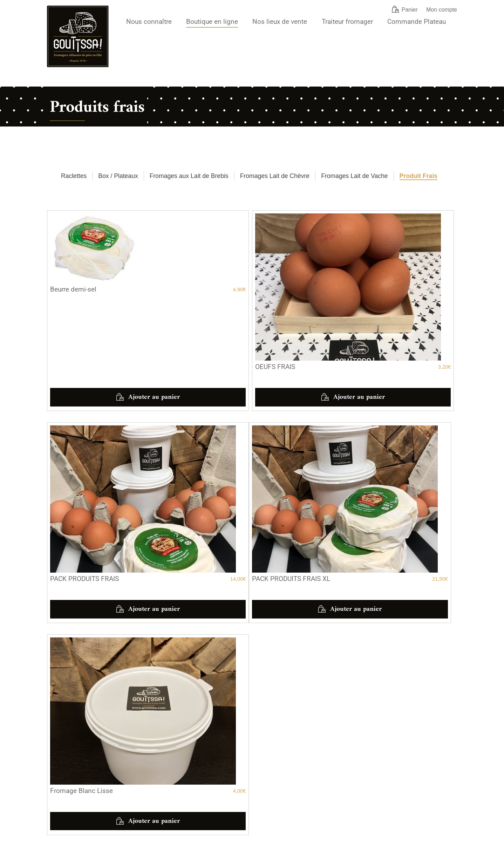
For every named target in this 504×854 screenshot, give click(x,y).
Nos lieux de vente (280, 22)
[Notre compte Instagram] (359, 785)
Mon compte (442, 10)
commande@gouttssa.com (289, 782)
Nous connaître (149, 22)
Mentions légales (82, 848)
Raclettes (74, 176)
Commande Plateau (417, 22)
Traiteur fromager (347, 22)
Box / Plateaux (118, 176)
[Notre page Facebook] (344, 785)
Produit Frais (419, 176)
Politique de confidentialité (133, 848)
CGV (52, 848)
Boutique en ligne (212, 22)
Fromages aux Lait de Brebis (189, 176)
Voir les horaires (74, 709)
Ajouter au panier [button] (111, 335)
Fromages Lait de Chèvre (275, 176)
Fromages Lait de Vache (354, 176)
